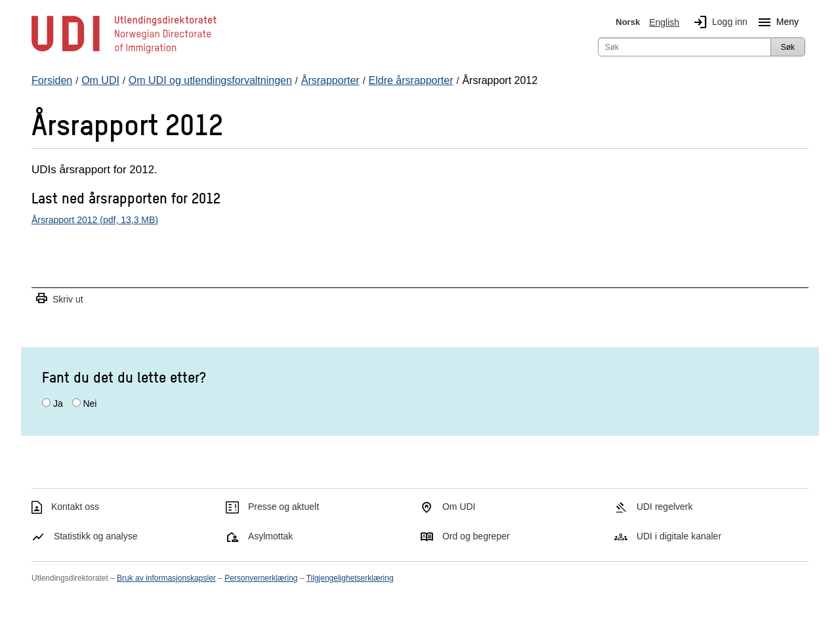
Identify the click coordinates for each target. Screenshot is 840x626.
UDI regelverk (665, 507)
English (664, 22)
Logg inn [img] (718, 22)
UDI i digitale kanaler (679, 536)
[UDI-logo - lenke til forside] (124, 52)
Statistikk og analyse (96, 536)
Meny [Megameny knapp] (776, 22)
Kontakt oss (75, 507)
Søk (788, 47)
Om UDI (459, 507)
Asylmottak (270, 536)
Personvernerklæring (261, 578)
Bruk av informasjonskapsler (166, 578)
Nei (90, 404)
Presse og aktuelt (283, 507)
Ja (58, 404)
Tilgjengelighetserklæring (350, 578)
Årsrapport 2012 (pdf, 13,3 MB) (95, 220)
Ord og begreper (476, 536)
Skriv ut (59, 299)
